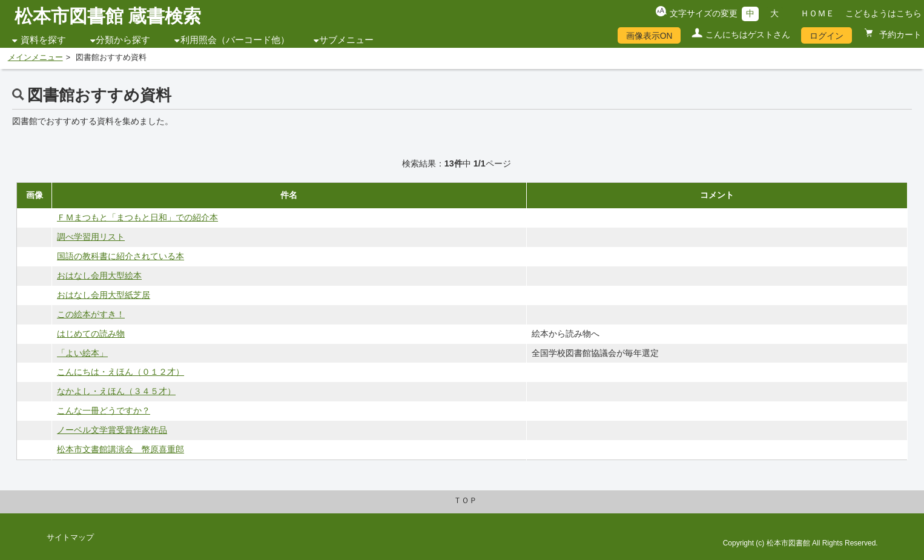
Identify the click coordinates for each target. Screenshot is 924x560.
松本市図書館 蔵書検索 (108, 16)
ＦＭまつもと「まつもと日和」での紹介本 (137, 217)
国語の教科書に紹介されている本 (120, 256)
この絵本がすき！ (91, 314)
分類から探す (123, 40)
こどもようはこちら (883, 13)
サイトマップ (70, 538)
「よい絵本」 (82, 353)
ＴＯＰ (465, 501)
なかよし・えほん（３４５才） (116, 391)
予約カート (899, 35)
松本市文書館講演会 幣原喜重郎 (120, 449)
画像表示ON (649, 36)
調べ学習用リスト (91, 237)
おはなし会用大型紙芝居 (104, 295)
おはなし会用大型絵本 (99, 275)
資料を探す (43, 40)
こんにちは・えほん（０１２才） (120, 372)
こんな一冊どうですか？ (104, 410)
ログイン (827, 36)
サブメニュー (346, 40)
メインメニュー (35, 58)
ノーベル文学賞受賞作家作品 (112, 430)
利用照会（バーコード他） (235, 40)
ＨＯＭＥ (817, 13)
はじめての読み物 (91, 334)
